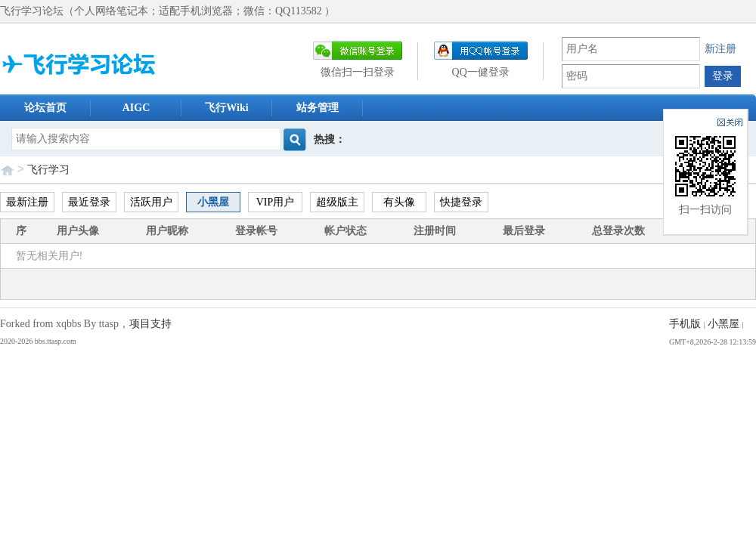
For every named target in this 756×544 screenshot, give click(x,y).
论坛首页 (45, 108)
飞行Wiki (226, 108)
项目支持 (150, 324)
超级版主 (337, 202)
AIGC (136, 108)
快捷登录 (461, 202)
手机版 (685, 324)
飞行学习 (48, 170)
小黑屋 (213, 202)
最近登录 (89, 202)
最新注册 (27, 202)
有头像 (399, 202)
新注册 (720, 49)
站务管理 (318, 108)
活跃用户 (151, 202)
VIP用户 (276, 202)
